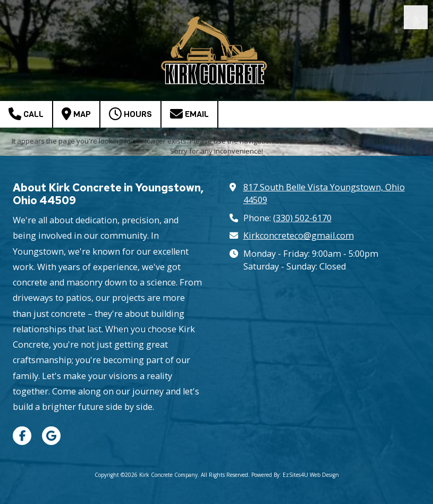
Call (26, 114)
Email (189, 114)
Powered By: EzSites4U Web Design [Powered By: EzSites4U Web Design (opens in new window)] (295, 475)
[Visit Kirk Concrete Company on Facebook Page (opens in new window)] (22, 436)
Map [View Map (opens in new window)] (76, 114)
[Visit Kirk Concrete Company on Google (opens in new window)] (51, 436)
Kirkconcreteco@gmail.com (299, 236)
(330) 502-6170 (302, 218)
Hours (130, 114)
